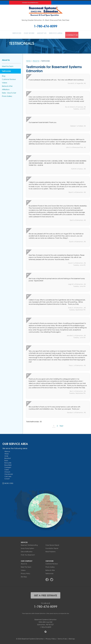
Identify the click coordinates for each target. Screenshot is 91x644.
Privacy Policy (25, 573)
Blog (4, 75)
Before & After (7, 85)
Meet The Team (26, 566)
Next (61, 425)
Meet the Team (8, 65)
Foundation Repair (52, 547)
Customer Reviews (9, 78)
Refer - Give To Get (9, 92)
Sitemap (72, 638)
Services (16, 34)
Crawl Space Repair (52, 544)
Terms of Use (62, 638)
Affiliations (6, 88)
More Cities (9, 482)
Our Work (29, 34)
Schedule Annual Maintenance (30, 3)
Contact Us (74, 34)
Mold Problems (50, 551)
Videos (4, 82)
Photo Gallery (7, 95)
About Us (43, 34)
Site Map (24, 576)
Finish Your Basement (28, 554)
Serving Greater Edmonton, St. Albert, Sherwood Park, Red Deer (45, 20)
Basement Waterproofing (29, 544)
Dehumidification (27, 551)
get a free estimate (46, 594)
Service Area (58, 34)
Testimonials (6, 70)
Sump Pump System (27, 547)
